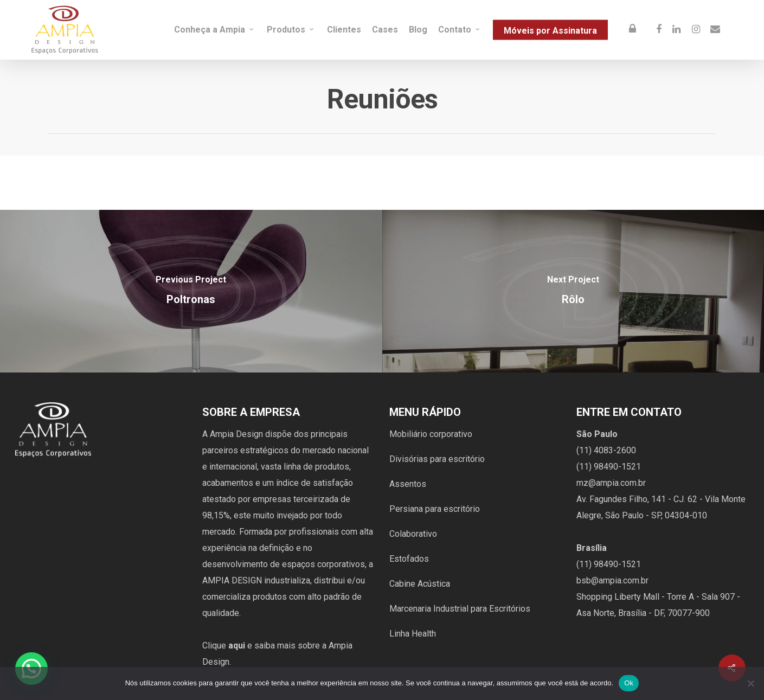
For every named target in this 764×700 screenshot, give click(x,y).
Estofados (409, 559)
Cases (385, 30)
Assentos (408, 484)
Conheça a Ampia (214, 30)
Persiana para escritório (435, 509)
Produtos (291, 30)
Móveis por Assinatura (550, 30)
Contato (460, 30)
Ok (629, 683)
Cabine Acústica (420, 584)
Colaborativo (413, 534)
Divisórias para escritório (437, 459)
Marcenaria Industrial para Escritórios (460, 609)
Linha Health (413, 634)
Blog (418, 30)
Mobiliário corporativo (431, 434)
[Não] (750, 683)
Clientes (344, 30)
